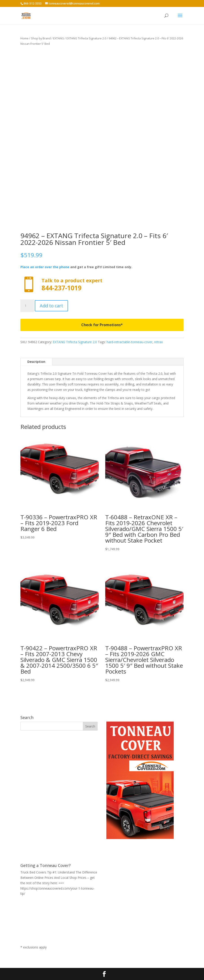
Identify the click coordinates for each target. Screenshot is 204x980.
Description (36, 362)
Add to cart (51, 306)
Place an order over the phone (45, 267)
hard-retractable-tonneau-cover (129, 342)
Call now (102, 285)
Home (24, 38)
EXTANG (59, 38)
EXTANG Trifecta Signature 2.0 (86, 38)
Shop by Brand (41, 38)
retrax (158, 342)
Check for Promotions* (102, 325)
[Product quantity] (27, 306)
